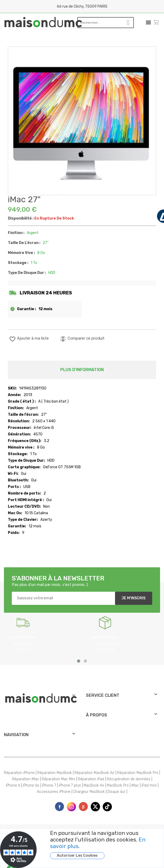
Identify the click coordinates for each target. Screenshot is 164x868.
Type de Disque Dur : (27, 273)
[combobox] (99, 22)
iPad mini (149, 785)
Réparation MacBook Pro (138, 773)
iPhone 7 (49, 785)
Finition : (16, 233)
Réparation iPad (91, 779)
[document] (100, 844)
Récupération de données (129, 779)
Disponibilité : (21, 218)
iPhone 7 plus (70, 785)
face (59, 807)
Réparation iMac (26, 779)
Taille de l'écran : (24, 243)
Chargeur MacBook (89, 792)
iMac (135, 785)
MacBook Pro (118, 785)
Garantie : (26, 309)
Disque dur (116, 792)
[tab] (82, 370)
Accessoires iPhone (54, 792)
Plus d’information (82, 370)
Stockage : (18, 263)
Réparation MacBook (54, 773)
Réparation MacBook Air (94, 773)
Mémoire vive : (21, 253)
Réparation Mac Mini (58, 779)
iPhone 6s (31, 785)
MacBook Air (94, 785)
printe (83, 807)
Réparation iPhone (19, 773)
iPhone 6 (13, 785)
